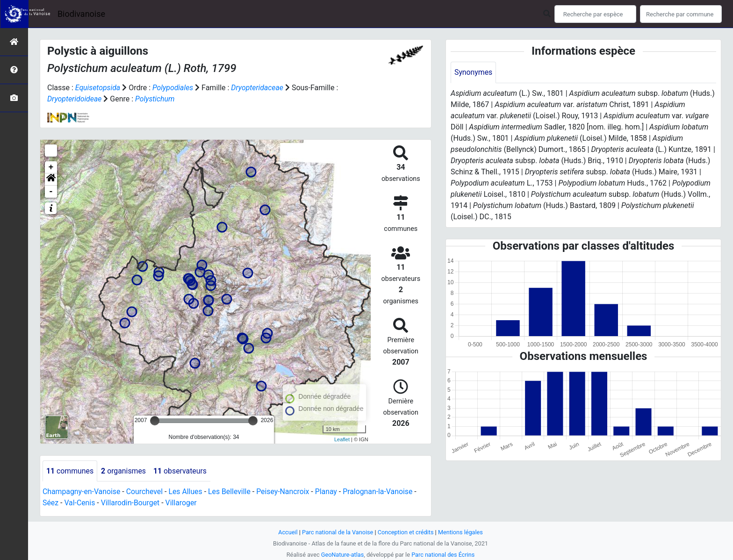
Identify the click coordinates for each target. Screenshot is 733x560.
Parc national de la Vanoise (337, 532)
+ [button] (51, 167)
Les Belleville (231, 492)
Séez (50, 503)
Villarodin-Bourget (131, 503)
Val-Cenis (80, 503)
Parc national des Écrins (443, 555)
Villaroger (182, 503)
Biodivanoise (81, 14)
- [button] (51, 192)
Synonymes (474, 72)
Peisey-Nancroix (285, 492)
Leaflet (342, 439)
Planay (329, 492)
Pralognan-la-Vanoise (381, 492)
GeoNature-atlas (342, 555)
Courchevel (146, 492)
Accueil (287, 532)
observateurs (181, 471)
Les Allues (187, 492)
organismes (124, 471)
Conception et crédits (406, 532)
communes (70, 471)
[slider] (155, 421)
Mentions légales (461, 532)
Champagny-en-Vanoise (82, 492)
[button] (51, 179)
